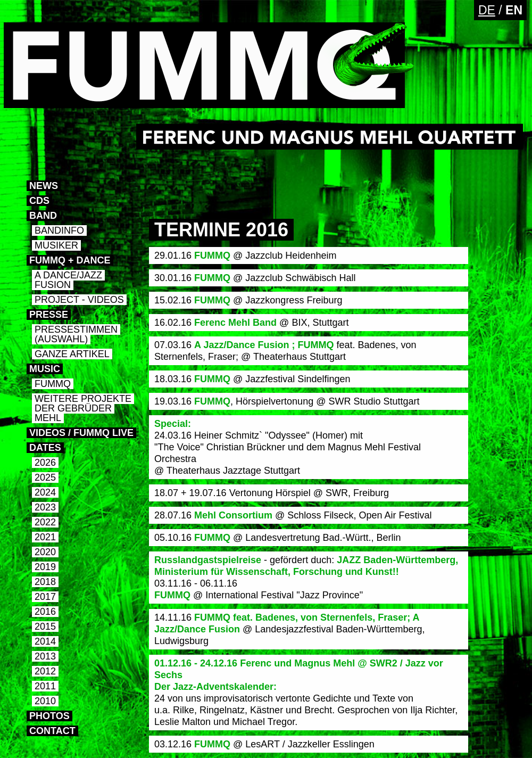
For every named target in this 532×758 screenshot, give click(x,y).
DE (487, 10)
